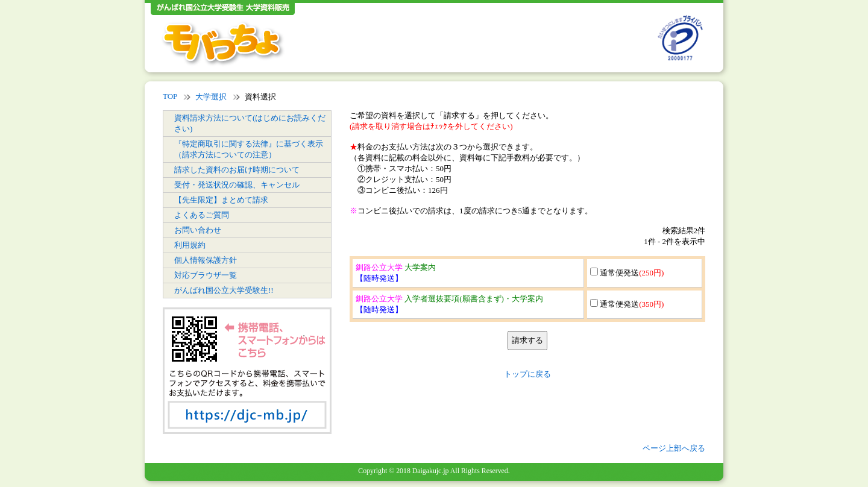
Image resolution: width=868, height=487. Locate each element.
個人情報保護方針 (206, 260)
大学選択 (211, 97)
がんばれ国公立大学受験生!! (224, 290)
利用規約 (190, 245)
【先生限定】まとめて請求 (221, 200)
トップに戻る (527, 374)
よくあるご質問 (202, 215)
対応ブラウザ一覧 (206, 275)
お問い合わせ (198, 230)
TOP (170, 96)
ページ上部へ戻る (674, 448)
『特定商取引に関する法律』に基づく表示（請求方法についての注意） (249, 149)
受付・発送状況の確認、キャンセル (237, 185)
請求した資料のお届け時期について (237, 170)
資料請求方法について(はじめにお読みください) (250, 123)
